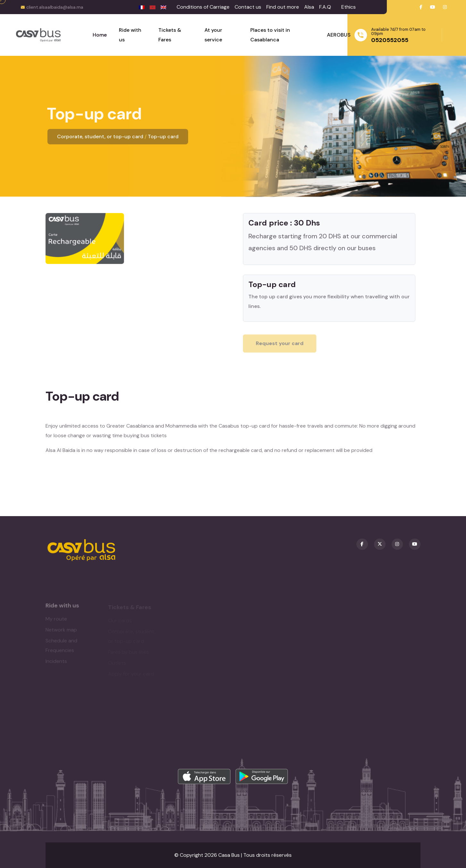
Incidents (56, 663)
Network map (61, 632)
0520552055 (390, 40)
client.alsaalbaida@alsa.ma (55, 7)
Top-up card (163, 136)
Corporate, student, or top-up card (100, 136)
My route (56, 621)
